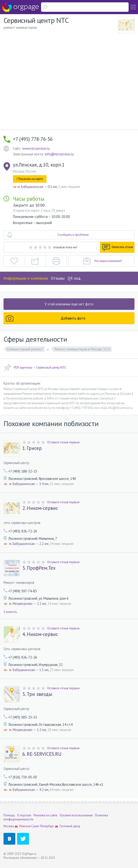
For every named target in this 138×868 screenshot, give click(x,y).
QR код (74, 278)
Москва (9, 826)
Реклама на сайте (45, 815)
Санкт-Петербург (43, 826)
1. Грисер (32, 448)
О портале (24, 815)
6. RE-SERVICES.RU (42, 754)
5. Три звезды (37, 694)
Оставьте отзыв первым (63, 442)
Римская (25, 826)
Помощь (9, 815)
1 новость (10, 612)
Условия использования (76, 815)
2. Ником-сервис (40, 508)
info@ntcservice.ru (59, 154)
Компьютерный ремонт (25, 349)
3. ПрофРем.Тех (39, 568)
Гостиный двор (70, 826)
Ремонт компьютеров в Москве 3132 (82, 349)
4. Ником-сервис (40, 634)
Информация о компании (26, 278)
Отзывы (58, 278)
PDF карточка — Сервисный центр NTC (35, 368)
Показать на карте (30, 179)
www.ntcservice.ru (36, 148)
